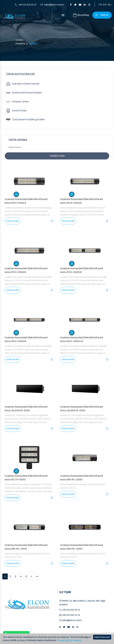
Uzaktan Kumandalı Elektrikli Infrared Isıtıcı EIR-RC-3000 (26, 547)
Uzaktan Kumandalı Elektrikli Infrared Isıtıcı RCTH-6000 (26, 478)
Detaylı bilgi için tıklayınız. (70, 640)
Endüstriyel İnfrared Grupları (24, 93)
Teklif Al (102, 15)
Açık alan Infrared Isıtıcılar (23, 84)
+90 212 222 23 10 (26, 5)
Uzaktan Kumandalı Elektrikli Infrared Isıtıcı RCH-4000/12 (81, 339)
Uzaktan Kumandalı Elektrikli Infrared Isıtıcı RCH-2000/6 (81, 201)
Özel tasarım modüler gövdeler (25, 120)
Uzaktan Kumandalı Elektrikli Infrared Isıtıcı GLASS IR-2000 (26, 409)
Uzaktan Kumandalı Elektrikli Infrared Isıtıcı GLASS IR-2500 (81, 409)
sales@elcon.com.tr (52, 5)
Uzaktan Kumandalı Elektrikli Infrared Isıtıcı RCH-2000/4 (26, 201)
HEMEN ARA (57, 156)
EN (105, 5)
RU (109, 5)
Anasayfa (20, 44)
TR (100, 5)
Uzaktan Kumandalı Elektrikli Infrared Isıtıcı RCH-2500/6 (26, 270)
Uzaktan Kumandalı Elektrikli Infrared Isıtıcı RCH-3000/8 (81, 270)
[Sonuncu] (37, 576)
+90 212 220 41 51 (70, 615)
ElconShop (81, 15)
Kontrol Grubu (16, 111)
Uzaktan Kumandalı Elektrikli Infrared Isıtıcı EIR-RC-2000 (81, 478)
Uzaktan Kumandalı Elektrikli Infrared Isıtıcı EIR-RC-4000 (81, 547)
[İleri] (31, 576)
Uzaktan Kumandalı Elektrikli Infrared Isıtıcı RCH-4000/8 (26, 339)
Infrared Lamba (17, 102)
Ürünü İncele (12, 221)
